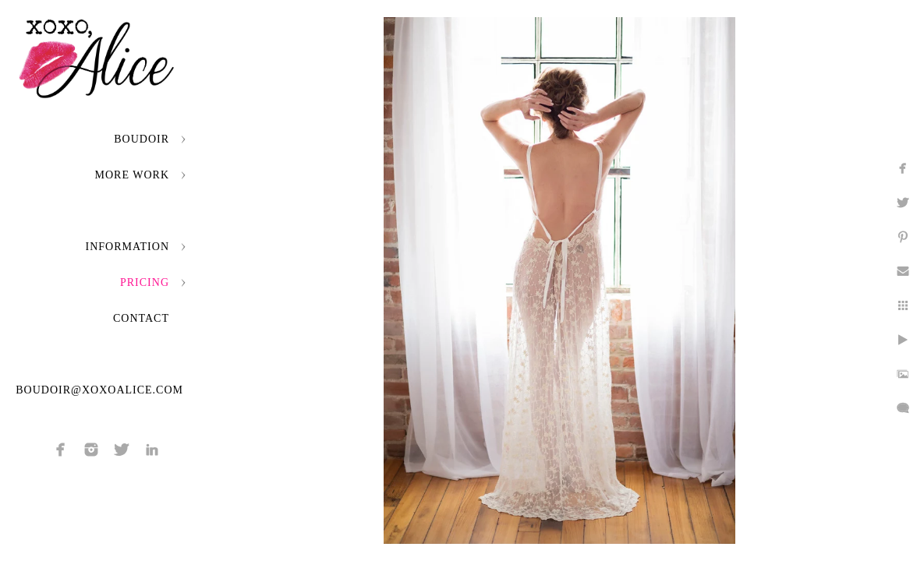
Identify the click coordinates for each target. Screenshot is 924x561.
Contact (141, 318)
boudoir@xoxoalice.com (99, 390)
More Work (132, 175)
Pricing (145, 282)
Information (127, 247)
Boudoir (142, 139)
